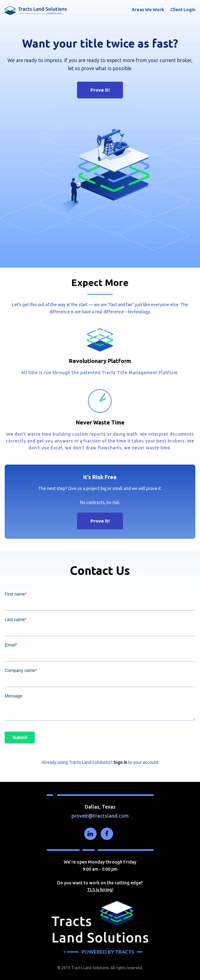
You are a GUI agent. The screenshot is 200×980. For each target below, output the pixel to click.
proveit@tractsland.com (100, 816)
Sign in (120, 762)
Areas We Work (148, 10)
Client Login (183, 10)
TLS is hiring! (100, 890)
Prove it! (100, 90)
